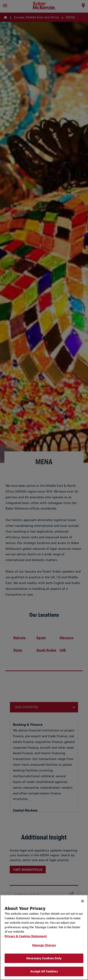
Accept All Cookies (44, 971)
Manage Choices (44, 945)
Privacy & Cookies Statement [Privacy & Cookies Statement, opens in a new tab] (26, 936)
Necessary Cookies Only (44, 958)
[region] (44, 937)
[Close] (82, 901)
